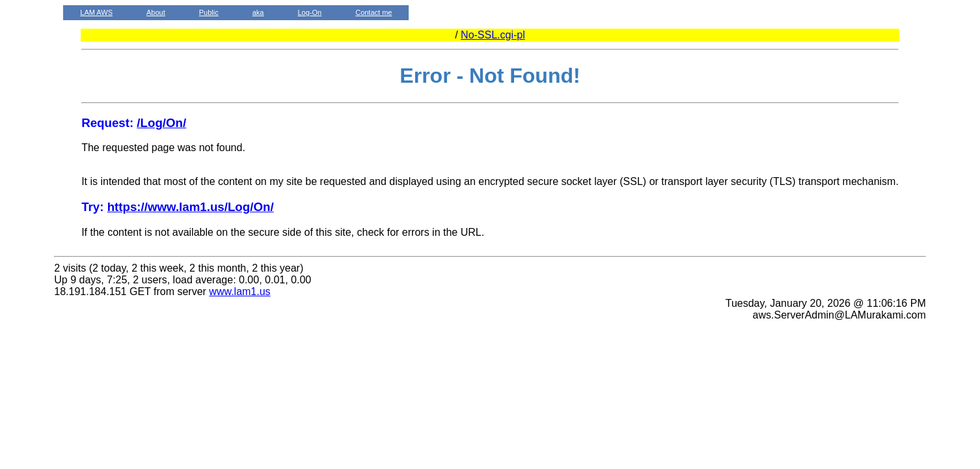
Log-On (309, 12)
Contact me (374, 12)
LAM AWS (96, 12)
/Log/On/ (161, 123)
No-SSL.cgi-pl (493, 35)
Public (209, 12)
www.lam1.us (239, 291)
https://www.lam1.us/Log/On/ (191, 207)
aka (258, 12)
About (156, 12)
